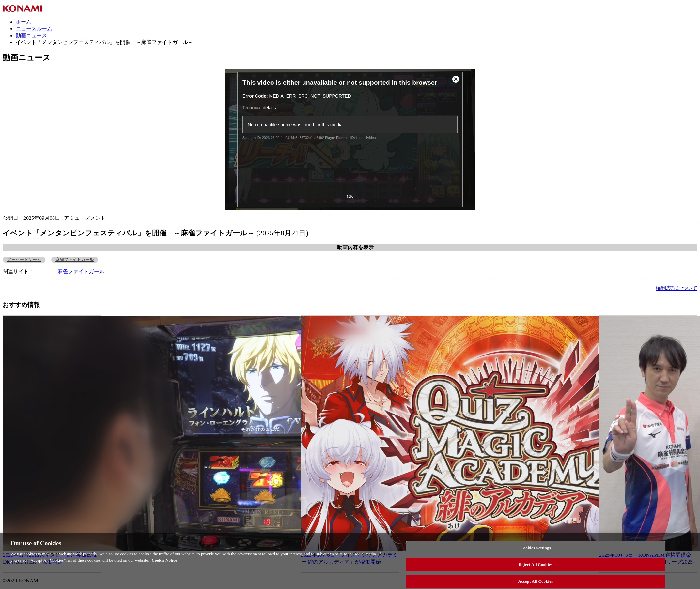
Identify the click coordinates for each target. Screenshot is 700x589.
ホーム (23, 22)
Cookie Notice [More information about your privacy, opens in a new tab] (164, 565)
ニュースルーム (34, 29)
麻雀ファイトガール (75, 260)
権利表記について (677, 288)
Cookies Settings (535, 553)
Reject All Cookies (536, 570)
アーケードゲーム (24, 260)
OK (350, 196)
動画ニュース (31, 35)
